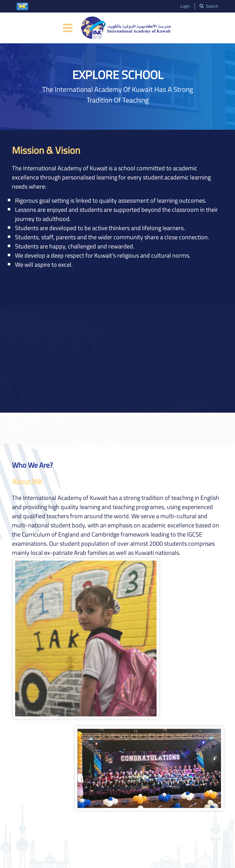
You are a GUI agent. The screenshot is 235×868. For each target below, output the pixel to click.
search (209, 6)
